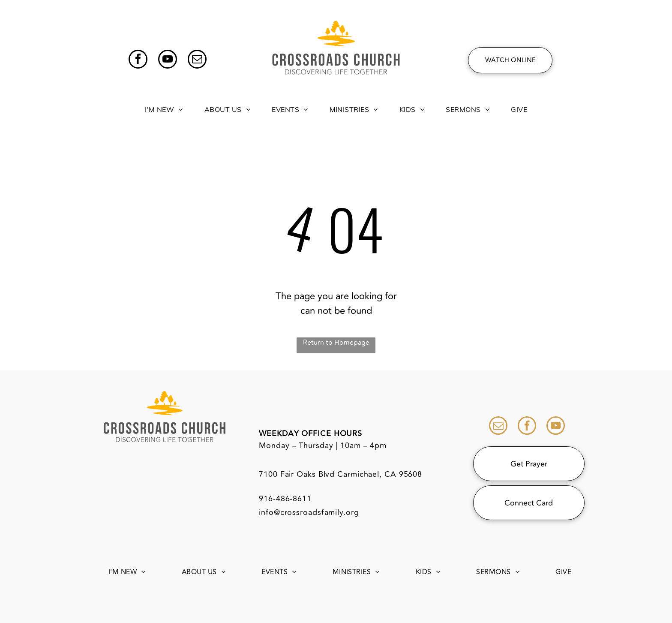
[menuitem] (164, 105)
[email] (197, 60)
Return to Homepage (336, 343)
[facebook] (138, 60)
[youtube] (168, 60)
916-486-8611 (285, 499)
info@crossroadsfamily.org (309, 512)
